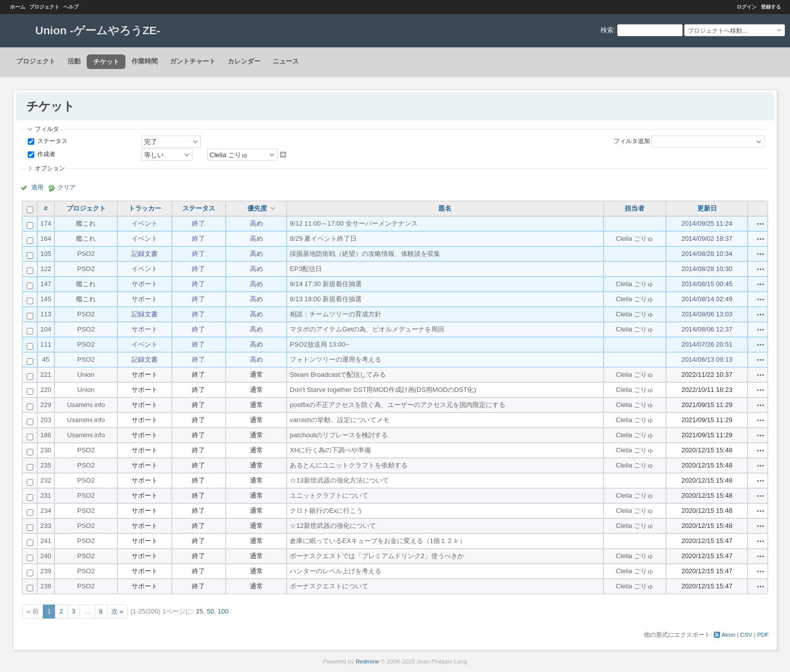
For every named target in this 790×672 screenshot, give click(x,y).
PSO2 (86, 254)
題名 (445, 208)
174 (46, 223)
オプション (50, 168)
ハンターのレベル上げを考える (336, 571)
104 (46, 329)
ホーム (18, 7)
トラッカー (145, 208)
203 (46, 420)
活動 (74, 61)
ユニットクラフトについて (329, 495)
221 (46, 375)
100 (223, 611)
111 (46, 344)
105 (46, 254)
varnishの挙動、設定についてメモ (340, 420)
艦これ (86, 223)
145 (46, 299)
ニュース (286, 61)
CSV (746, 634)
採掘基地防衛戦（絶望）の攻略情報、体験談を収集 (365, 254)
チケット (106, 62)
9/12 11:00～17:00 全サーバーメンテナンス (354, 223)
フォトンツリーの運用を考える (336, 359)
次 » (117, 611)
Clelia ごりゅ (635, 239)
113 (46, 314)
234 (46, 511)
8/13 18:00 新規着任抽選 (326, 299)
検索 (607, 30)
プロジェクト (44, 7)
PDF (763, 634)
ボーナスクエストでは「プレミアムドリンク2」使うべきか (377, 556)
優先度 (257, 208)
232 (46, 480)
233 (46, 526)
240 (46, 556)
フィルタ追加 (632, 141)
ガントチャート (193, 61)
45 (46, 359)
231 (46, 495)
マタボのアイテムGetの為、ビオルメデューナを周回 (367, 329)
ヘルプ (71, 7)
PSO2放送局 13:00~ (319, 344)
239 (46, 571)
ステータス (52, 141)
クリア (67, 187)
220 (46, 390)
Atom (728, 634)
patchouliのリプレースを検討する (339, 435)
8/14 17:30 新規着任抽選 (326, 284)
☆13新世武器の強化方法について (339, 480)
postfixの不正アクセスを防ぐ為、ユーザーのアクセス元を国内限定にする (398, 405)
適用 (37, 187)
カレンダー (244, 61)
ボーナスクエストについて (329, 586)
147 (46, 284)
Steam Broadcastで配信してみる (338, 375)
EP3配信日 (306, 269)
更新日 (707, 208)
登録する (771, 7)
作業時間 (145, 61)
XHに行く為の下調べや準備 (330, 450)
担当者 (635, 208)
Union (86, 375)
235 (46, 465)
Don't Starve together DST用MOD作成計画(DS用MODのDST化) (383, 390)
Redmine (368, 661)
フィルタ (47, 129)
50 (210, 611)
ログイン (747, 7)
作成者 (46, 154)
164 (46, 239)
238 (46, 586)
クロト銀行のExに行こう (326, 511)
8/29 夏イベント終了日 (323, 239)
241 (46, 541)
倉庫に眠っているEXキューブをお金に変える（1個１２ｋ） (378, 541)
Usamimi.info (86, 405)
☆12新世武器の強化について (333, 526)
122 (46, 269)
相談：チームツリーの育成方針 (336, 314)
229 (46, 405)
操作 (761, 224)
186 (46, 435)
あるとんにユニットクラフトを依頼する (349, 465)
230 (46, 450)
